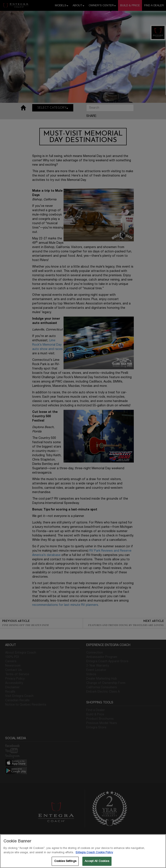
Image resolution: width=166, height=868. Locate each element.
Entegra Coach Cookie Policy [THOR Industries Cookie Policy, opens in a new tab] (94, 852)
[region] (83, 851)
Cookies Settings (65, 861)
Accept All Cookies (97, 861)
